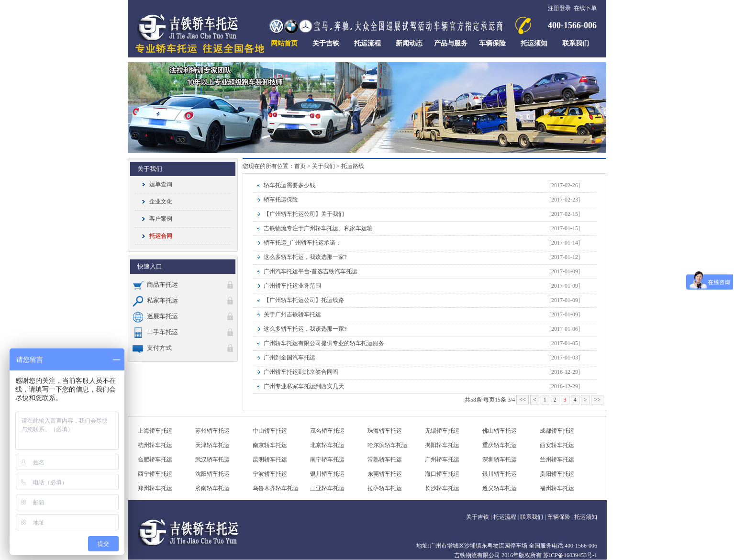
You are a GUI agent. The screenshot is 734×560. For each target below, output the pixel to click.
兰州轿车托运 (557, 459)
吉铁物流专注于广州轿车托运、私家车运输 (318, 228)
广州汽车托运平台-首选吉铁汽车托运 (311, 271)
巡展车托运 (155, 316)
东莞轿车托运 (385, 474)
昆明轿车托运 (270, 459)
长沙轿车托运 (442, 488)
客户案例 (161, 219)
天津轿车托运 (212, 445)
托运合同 (161, 236)
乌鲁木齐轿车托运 (276, 488)
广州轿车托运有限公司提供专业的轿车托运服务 (324, 343)
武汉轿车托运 (212, 459)
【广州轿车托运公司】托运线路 (304, 300)
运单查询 (161, 184)
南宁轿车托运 (327, 459)
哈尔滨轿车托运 (388, 445)
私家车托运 (155, 300)
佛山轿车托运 (500, 431)
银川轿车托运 (327, 474)
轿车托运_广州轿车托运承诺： (302, 243)
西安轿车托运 (557, 445)
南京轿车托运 (270, 445)
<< (523, 400)
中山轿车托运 (270, 431)
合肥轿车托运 (155, 459)
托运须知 (586, 517)
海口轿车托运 (442, 474)
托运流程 (505, 517)
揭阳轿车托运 (442, 445)
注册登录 (559, 8)
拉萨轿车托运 (385, 488)
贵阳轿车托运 (557, 474)
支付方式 (152, 348)
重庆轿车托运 (500, 445)
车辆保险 (559, 517)
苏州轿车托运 (212, 431)
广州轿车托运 (442, 459)
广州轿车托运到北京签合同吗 (301, 372)
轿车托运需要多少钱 (289, 185)
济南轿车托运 (212, 488)
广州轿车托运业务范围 (292, 286)
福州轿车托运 (557, 488)
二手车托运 (155, 332)
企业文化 (161, 202)
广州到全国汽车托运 (289, 358)
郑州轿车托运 (155, 488)
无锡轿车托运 (442, 431)
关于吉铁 (478, 517)
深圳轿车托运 (500, 459)
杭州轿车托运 (155, 445)
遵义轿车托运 (500, 488)
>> (597, 400)
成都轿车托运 (557, 431)
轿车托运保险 (281, 200)
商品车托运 (155, 285)
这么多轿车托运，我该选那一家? (305, 257)
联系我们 (532, 517)
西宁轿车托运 (155, 474)
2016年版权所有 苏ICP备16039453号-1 (549, 555)
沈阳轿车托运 (212, 474)
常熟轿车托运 (385, 459)
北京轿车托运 (327, 445)
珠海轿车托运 (385, 431)
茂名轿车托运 (327, 431)
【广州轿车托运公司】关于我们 (304, 214)
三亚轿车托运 (327, 488)
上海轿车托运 (155, 431)
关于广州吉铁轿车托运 (292, 314)
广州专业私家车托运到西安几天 (304, 386)
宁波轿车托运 (270, 474)
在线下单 (585, 8)
